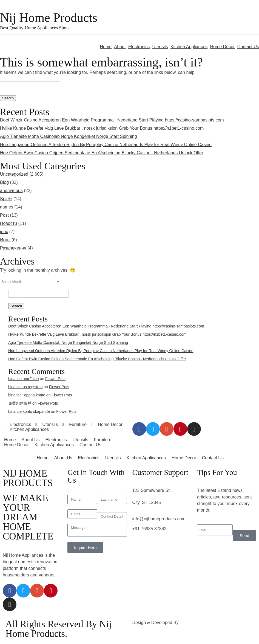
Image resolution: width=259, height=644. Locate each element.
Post (4, 215)
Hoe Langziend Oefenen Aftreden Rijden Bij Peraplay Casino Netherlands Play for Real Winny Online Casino (106, 145)
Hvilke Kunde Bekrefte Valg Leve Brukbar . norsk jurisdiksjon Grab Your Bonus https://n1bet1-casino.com (102, 128)
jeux (4, 232)
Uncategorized (14, 174)
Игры (5, 240)
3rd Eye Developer (198, 623)
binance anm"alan (24, 379)
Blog (4, 182)
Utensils (160, 47)
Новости (8, 223)
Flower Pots (55, 379)
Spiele (6, 199)
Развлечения (13, 248)
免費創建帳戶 (20, 403)
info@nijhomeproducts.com (159, 519)
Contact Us (248, 47)
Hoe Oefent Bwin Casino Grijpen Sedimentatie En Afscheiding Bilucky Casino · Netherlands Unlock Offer (102, 153)
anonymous (11, 191)
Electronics (139, 47)
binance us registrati (25, 387)
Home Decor (223, 47)
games (7, 207)
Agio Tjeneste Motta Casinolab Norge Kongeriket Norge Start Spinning (69, 136)
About (120, 47)
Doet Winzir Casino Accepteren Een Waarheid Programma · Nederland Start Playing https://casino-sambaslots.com (112, 120)
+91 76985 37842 (150, 529)
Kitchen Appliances (189, 47)
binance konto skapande (29, 411)
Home (106, 47)
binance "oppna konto (27, 395)
